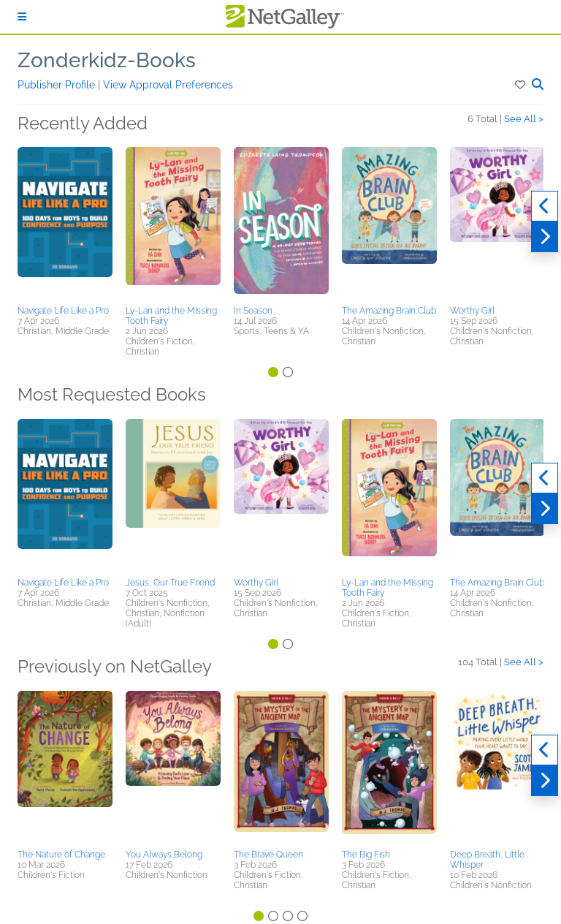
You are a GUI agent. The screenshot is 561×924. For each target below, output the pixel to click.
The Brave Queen (268, 855)
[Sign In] (22, 17)
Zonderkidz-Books (107, 60)
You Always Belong (164, 855)
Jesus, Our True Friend (170, 583)
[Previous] (545, 206)
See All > (524, 119)
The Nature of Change (61, 855)
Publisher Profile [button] (58, 85)
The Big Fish (366, 855)
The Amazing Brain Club (389, 311)
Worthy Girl (472, 311)
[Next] (545, 237)
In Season (253, 311)
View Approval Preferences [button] (168, 85)
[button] (521, 85)
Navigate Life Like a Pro (63, 311)
